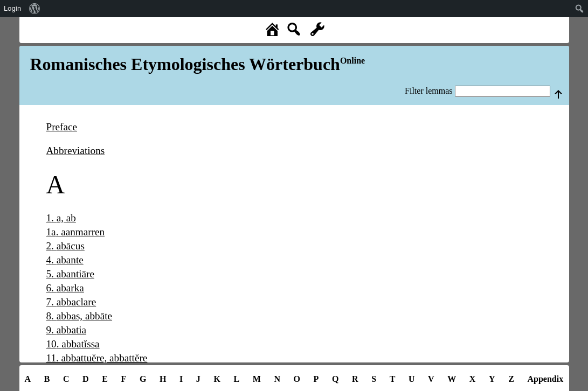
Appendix (545, 379)
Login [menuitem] (12, 8)
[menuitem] (35, 9)
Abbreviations (76, 151)
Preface (62, 127)
